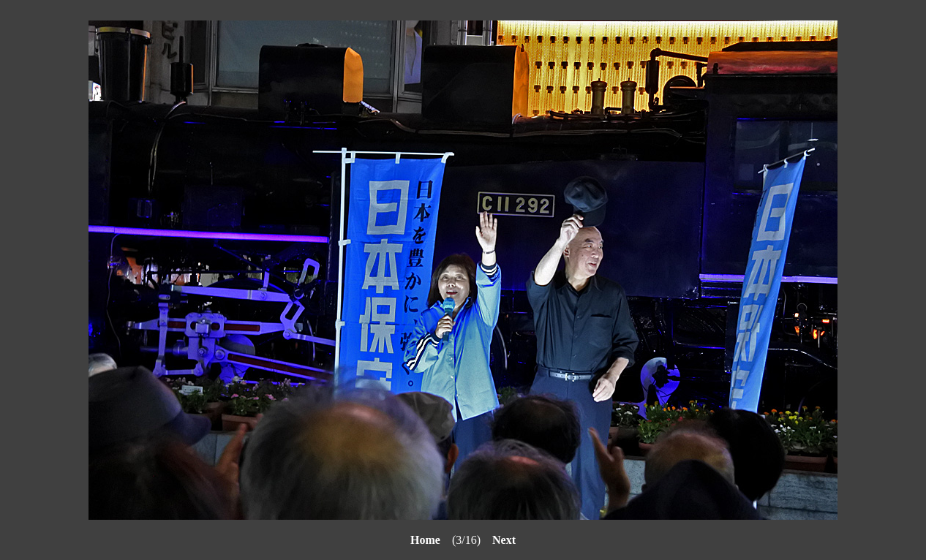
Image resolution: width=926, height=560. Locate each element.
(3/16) (451, 540)
